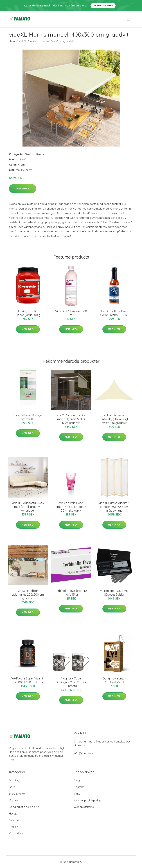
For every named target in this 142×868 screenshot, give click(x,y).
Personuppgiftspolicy (87, 800)
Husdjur (14, 814)
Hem (12, 41)
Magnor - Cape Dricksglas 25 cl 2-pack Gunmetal (71, 682)
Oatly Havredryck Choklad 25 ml (114, 680)
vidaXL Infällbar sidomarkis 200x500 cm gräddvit (28, 595)
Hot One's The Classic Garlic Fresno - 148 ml (114, 313)
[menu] (129, 19)
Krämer (41, 154)
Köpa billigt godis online (24, 807)
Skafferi (30, 154)
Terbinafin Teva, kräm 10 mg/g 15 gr (71, 593)
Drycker (14, 800)
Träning (14, 827)
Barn (12, 787)
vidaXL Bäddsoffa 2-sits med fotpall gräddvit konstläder (28, 507)
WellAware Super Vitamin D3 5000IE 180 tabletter (28, 680)
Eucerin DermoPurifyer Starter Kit (28, 417)
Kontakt (79, 787)
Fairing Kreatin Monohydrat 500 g (28, 313)
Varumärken (17, 833)
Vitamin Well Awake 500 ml (71, 313)
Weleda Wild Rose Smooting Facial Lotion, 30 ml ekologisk (71, 507)
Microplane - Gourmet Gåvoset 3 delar (114, 593)
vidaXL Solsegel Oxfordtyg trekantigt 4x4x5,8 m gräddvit (114, 419)
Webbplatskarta (84, 807)
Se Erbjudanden (103, 5)
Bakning (14, 780)
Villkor (78, 794)
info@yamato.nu (84, 753)
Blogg (78, 780)
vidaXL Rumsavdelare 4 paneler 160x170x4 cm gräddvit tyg (114, 507)
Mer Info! (23, 189)
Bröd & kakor (17, 794)
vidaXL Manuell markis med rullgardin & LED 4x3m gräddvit (71, 419)
